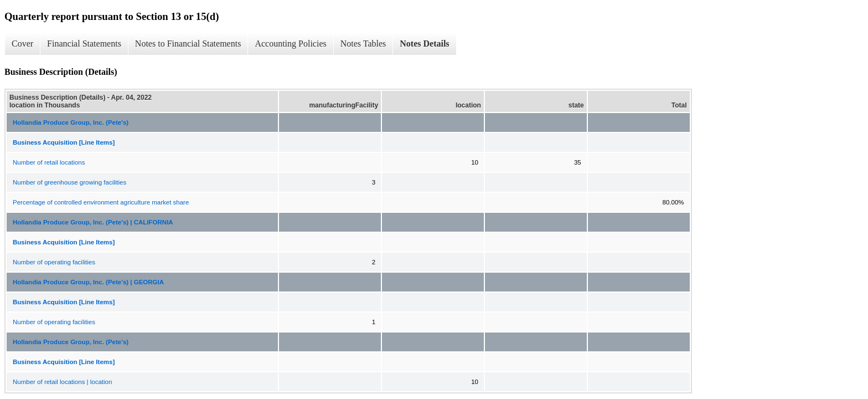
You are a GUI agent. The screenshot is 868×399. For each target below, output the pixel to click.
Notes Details (424, 44)
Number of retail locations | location (62, 382)
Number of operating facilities (54, 262)
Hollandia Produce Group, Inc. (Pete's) (71, 122)
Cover (22, 44)
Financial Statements (84, 44)
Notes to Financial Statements (188, 44)
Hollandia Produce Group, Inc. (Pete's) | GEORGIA (88, 282)
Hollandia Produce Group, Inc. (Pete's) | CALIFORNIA (93, 222)
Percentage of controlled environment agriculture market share (101, 202)
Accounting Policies (290, 44)
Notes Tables (363, 44)
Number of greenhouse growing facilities (69, 182)
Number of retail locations (49, 162)
